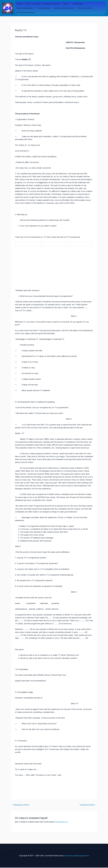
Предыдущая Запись (21, 805)
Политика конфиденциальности (77, 856)
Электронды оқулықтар (26, 13)
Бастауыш (37, 4)
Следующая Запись (87, 805)
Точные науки (79, 4)
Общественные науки (26, 8)
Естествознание (44, 8)
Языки (67, 4)
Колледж (20, 4)
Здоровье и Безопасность (65, 8)
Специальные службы (52, 4)
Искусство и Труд (86, 8)
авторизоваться (62, 822)
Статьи (28, 4)
